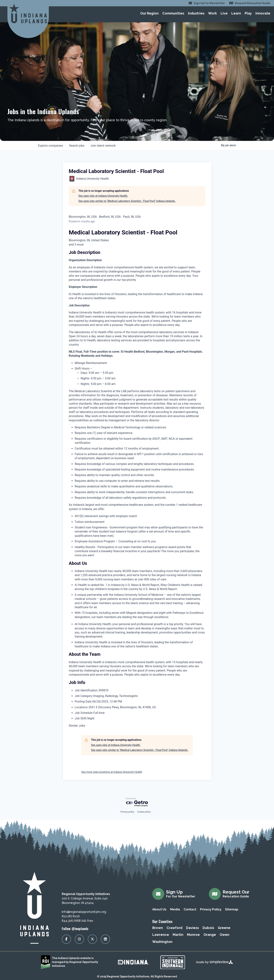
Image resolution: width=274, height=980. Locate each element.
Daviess (192, 928)
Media (175, 909)
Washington (162, 942)
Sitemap (232, 909)
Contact (190, 909)
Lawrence (161, 935)
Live (224, 13)
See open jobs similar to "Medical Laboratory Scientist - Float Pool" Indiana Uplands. (127, 201)
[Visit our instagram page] (79, 939)
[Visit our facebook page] (66, 939)
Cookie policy (144, 812)
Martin (178, 935)
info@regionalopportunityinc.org (84, 912)
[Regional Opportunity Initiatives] (28, 13)
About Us (159, 909)
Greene (224, 928)
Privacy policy (127, 812)
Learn (236, 13)
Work (213, 13)
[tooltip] (137, 245)
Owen (224, 935)
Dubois (208, 928)
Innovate (263, 13)
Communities (173, 13)
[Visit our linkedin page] (105, 939)
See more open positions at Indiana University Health (112, 772)
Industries (196, 13)
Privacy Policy (211, 909)
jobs (77, 146)
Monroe (193, 935)
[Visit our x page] (92, 939)
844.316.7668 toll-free (77, 921)
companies (51, 146)
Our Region (149, 13)
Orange (210, 935)
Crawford (174, 928)
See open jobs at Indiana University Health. (103, 196)
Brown (158, 928)
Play (248, 13)
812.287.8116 (71, 916)
